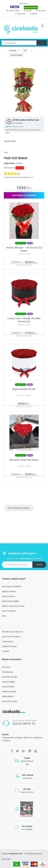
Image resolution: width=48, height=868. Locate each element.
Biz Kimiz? (6, 667)
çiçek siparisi (24, 4)
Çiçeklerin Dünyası (9, 646)
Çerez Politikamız (9, 611)
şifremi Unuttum (9, 596)
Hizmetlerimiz (7, 672)
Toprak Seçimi (8, 641)
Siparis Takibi (13, 11)
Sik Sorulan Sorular (9, 701)
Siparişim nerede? (9, 591)
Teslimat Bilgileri (9, 682)
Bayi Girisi (20, 14)
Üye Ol (28, 11)
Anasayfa (13, 50)
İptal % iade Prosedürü (11, 637)
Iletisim (33, 14)
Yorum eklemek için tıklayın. (19, 508)
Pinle (6, 152)
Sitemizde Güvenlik (9, 677)
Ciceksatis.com (15, 854)
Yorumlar (6, 651)
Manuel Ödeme (31, 7)
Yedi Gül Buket (17, 55)
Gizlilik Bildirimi (8, 696)
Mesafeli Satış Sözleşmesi (12, 632)
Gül (25, 50)
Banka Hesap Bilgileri (10, 601)
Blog (4, 616)
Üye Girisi (41, 11)
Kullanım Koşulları (9, 691)
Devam (39, 565)
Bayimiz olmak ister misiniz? (13, 606)
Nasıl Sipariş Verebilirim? (12, 586)
